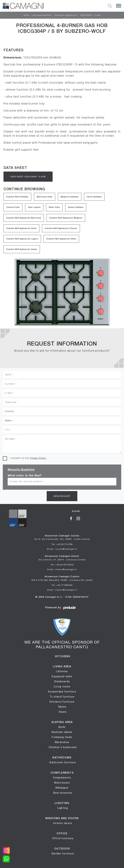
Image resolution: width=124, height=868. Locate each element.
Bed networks (63, 793)
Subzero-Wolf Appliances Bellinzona (24, 218)
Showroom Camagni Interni (62, 558)
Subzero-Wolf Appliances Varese (22, 249)
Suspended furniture (62, 692)
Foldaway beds (62, 737)
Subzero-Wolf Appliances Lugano (22, 239)
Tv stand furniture (62, 697)
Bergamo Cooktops (70, 197)
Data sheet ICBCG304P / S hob (28, 177)
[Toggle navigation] (119, 6)
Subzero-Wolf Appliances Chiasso (61, 228)
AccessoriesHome (42, 15)
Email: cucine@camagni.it (62, 549)
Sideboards (62, 681)
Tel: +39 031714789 (62, 544)
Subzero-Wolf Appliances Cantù (21, 228)
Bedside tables (62, 732)
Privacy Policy (38, 458)
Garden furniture (63, 854)
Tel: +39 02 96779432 (62, 565)
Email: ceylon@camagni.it (62, 590)
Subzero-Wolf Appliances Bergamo (66, 218)
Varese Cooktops (76, 207)
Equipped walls (62, 676)
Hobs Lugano (34, 207)
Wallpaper (62, 788)
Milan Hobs (54, 207)
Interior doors (63, 823)
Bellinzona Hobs (45, 197)
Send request (62, 496)
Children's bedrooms (63, 747)
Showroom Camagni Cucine (62, 538)
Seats (63, 712)
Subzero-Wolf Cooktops (17, 197)
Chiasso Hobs (13, 207)
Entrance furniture (62, 702)
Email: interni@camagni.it (62, 569)
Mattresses (62, 783)
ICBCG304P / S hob (90, 15)
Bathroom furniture (63, 762)
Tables (62, 707)
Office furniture (63, 838)
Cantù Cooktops (94, 197)
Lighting (63, 808)
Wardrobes (62, 742)
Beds (62, 727)
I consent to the (28, 458)
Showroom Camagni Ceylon (62, 578)
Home (27, 15)
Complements (62, 778)
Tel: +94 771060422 (62, 585)
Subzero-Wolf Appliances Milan (61, 239)
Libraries (62, 671)
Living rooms (62, 687)
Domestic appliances (66, 15)
